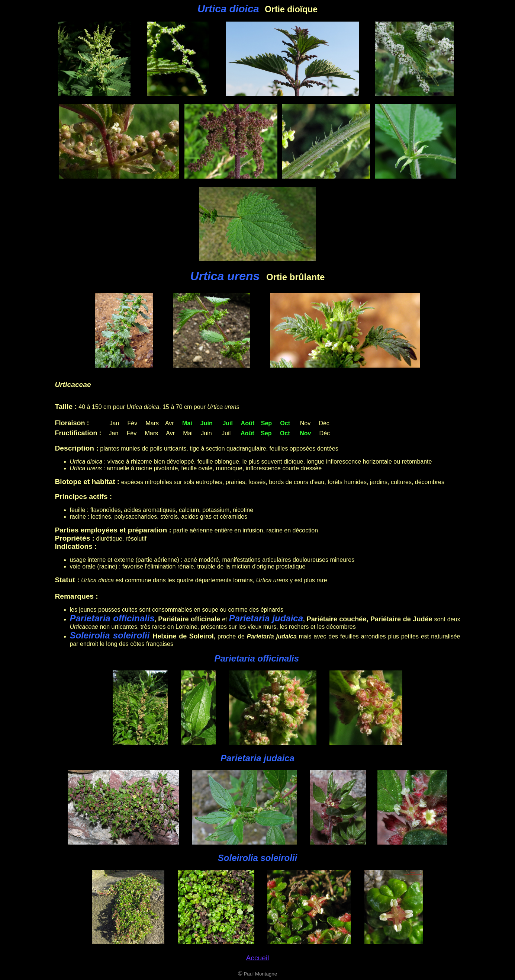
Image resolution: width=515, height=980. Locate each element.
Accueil (258, 958)
